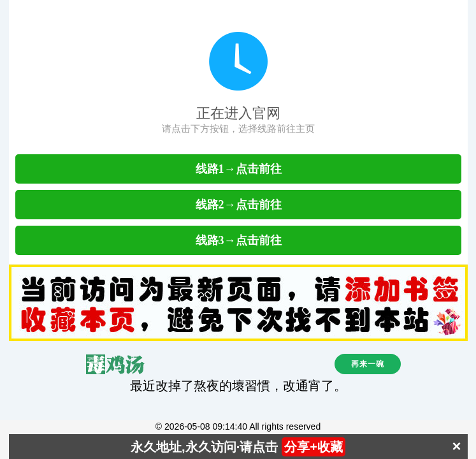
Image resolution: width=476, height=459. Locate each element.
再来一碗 (368, 364)
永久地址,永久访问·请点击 (238, 447)
